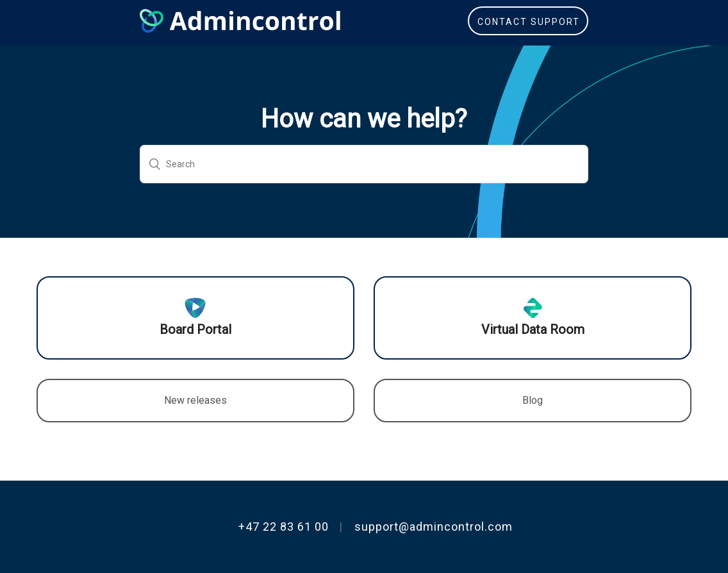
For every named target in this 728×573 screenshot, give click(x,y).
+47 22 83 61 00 (284, 527)
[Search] (364, 164)
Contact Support (529, 22)
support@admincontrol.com (434, 527)
